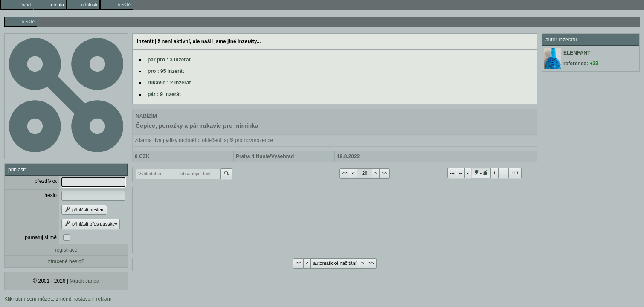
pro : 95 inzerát (166, 71)
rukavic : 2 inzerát (169, 83)
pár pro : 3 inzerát (169, 60)
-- (461, 173)
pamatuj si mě (41, 237)
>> (384, 173)
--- (452, 173)
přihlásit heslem (84, 210)
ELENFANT (577, 53)
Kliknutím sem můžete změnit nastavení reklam (58, 299)
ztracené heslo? (66, 261)
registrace (66, 250)
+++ (515, 173)
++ (503, 173)
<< (345, 173)
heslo (51, 195)
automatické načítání (335, 263)
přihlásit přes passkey (91, 224)
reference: (581, 64)
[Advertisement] (335, 219)
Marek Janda (84, 281)
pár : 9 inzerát (164, 94)
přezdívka (46, 181)
